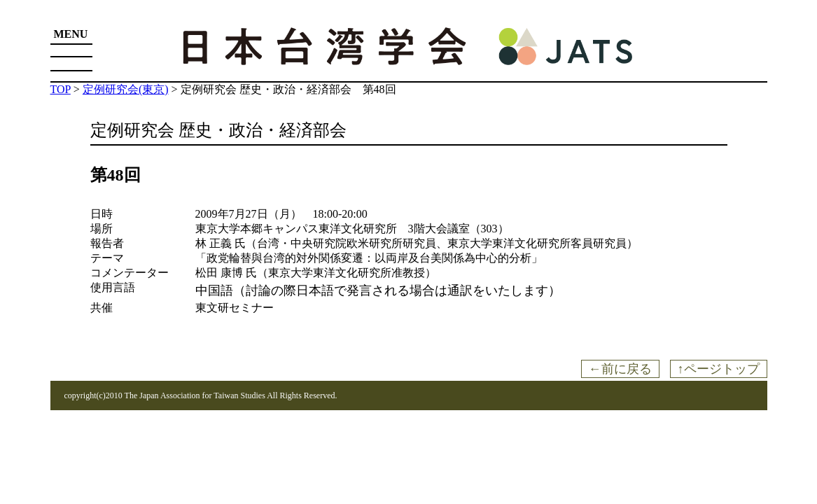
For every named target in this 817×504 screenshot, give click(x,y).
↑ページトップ (719, 369)
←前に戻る (620, 369)
